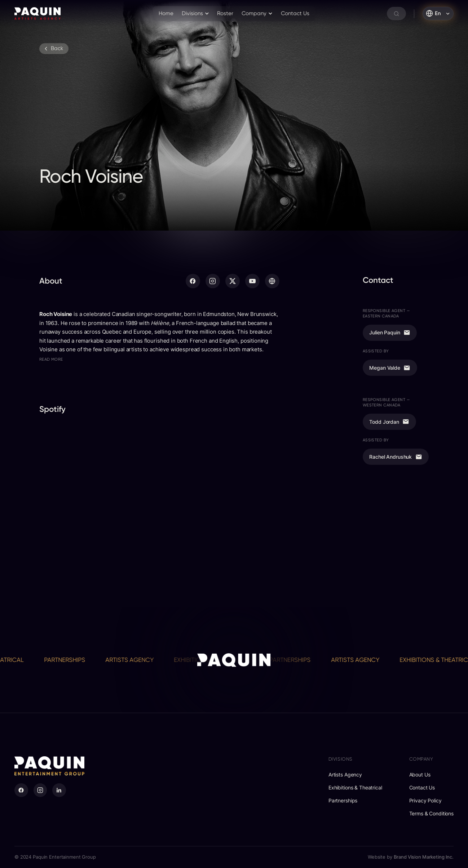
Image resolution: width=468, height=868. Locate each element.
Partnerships (69, 660)
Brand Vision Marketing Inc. (424, 857)
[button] (196, 14)
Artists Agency (134, 660)
